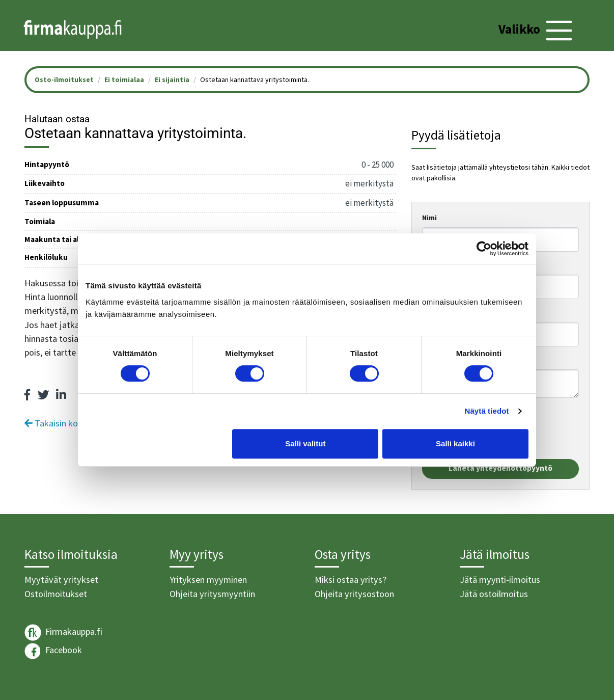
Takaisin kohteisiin (65, 423)
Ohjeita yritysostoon (354, 594)
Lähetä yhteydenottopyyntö (500, 468)
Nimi (429, 218)
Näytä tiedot (487, 411)
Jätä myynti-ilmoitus (500, 580)
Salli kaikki (455, 443)
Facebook (53, 651)
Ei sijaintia (172, 79)
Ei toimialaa (124, 79)
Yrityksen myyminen (208, 580)
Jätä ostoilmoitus (494, 594)
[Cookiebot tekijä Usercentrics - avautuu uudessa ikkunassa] (484, 249)
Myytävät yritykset (61, 580)
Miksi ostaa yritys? (351, 580)
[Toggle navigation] (537, 31)
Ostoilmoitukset (56, 594)
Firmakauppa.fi (63, 632)
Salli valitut (305, 443)
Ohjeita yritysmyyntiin (212, 594)
